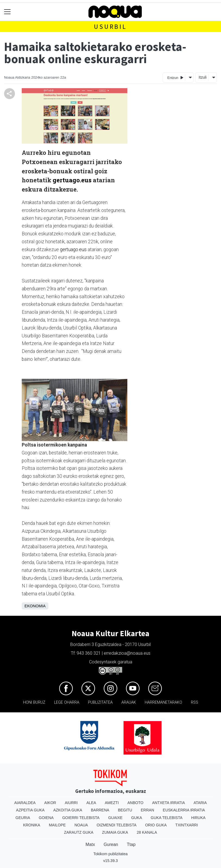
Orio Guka (156, 825)
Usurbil (110, 27)
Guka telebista (167, 818)
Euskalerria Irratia (184, 810)
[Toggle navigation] (7, 12)
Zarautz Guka (79, 832)
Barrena (100, 810)
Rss (195, 702)
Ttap (131, 844)
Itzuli (203, 77)
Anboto (135, 803)
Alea (91, 803)
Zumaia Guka (115, 832)
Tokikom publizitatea (110, 854)
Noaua (81, 825)
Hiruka (198, 818)
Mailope (57, 825)
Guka (137, 818)
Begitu (125, 810)
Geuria (23, 818)
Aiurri (71, 803)
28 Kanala (147, 832)
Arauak (129, 702)
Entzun (175, 77)
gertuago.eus (72, 180)
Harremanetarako (163, 702)
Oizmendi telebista (117, 825)
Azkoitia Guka (68, 810)
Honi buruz (34, 702)
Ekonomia (35, 606)
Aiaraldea (25, 803)
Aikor (50, 803)
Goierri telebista (81, 818)
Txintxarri (187, 825)
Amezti (112, 803)
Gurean (111, 844)
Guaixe (115, 818)
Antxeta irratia (168, 803)
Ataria (200, 803)
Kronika (32, 825)
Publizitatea (100, 702)
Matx (90, 844)
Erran (148, 810)
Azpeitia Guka (30, 810)
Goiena (46, 818)
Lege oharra (67, 702)
